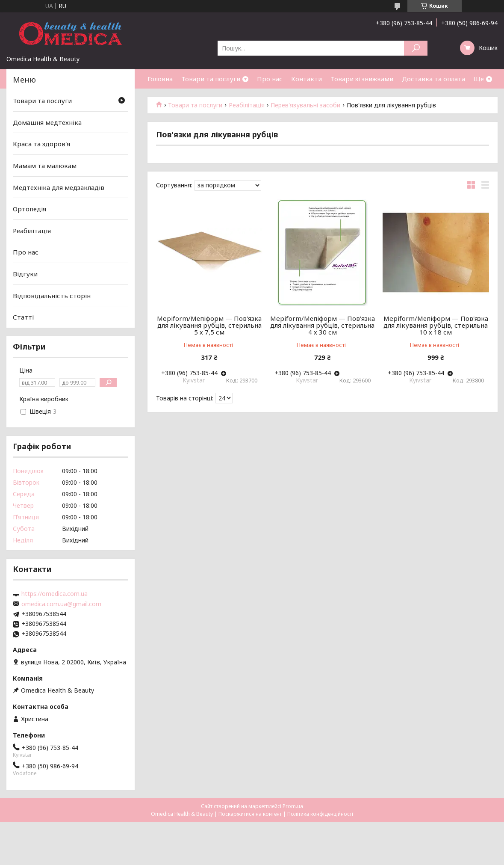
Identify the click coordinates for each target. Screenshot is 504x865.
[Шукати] (416, 48)
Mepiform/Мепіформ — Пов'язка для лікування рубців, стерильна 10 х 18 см (436, 325)
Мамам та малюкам (45, 166)
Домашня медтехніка (47, 122)
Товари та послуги (211, 79)
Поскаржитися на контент (250, 814)
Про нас (270, 79)
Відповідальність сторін (52, 296)
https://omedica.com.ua (55, 594)
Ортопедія (29, 209)
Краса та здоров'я (41, 144)
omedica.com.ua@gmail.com (61, 604)
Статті (23, 317)
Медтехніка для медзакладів (59, 187)
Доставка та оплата (433, 79)
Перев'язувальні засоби (305, 105)
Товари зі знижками (362, 79)
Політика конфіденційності (320, 814)
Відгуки (25, 274)
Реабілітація (247, 105)
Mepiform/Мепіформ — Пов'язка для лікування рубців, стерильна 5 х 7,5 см (209, 325)
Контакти (307, 79)
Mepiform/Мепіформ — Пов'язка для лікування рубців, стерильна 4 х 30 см (323, 325)
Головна (160, 79)
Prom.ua (293, 806)
